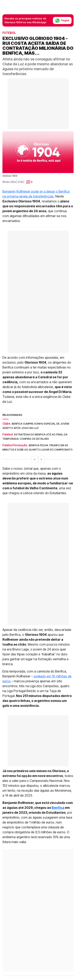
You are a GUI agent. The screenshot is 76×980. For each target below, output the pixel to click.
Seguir (62, 21)
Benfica (58, 808)
